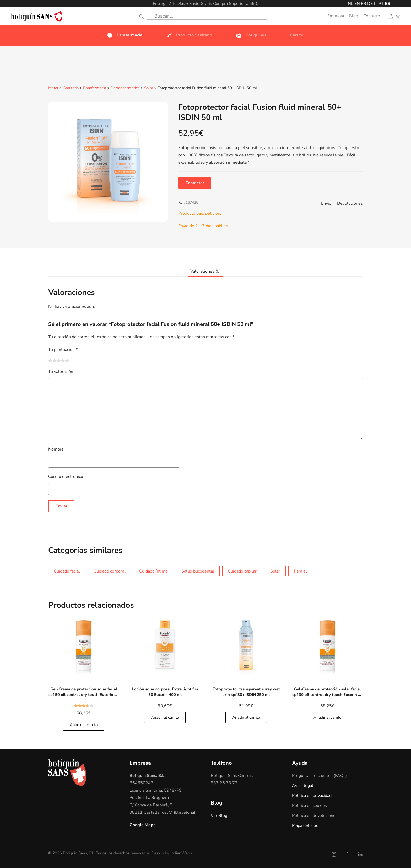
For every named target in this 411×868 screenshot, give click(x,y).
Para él (300, 571)
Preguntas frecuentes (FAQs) (319, 775)
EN (357, 4)
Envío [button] (326, 203)
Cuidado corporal (110, 571)
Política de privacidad (312, 795)
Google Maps (142, 825)
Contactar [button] (195, 183)
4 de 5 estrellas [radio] (63, 360)
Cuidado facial (67, 571)
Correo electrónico (66, 476)
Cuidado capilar (242, 571)
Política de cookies (309, 805)
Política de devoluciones (315, 815)
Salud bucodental (198, 571)
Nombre (56, 449)
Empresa (336, 16)
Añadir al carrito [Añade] (84, 724)
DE (370, 4)
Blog (354, 16)
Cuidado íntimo (153, 571)
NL (351, 4)
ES (387, 4)
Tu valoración (62, 371)
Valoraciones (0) (206, 271)
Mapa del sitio (305, 825)
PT (381, 4)
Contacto (372, 16)
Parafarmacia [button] (125, 35)
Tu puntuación (63, 349)
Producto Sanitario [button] (189, 35)
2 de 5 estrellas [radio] (55, 360)
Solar (149, 88)
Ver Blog (219, 815)
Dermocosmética (125, 88)
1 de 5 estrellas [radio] (50, 360)
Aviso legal (303, 785)
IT (376, 4)
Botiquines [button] (251, 35)
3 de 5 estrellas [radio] (59, 360)
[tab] (203, 271)
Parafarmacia (95, 88)
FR (364, 4)
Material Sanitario (63, 88)
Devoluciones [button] (350, 203)
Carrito (297, 35)
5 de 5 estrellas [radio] (67, 360)
